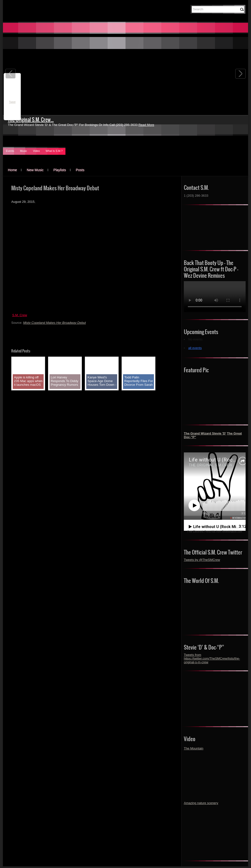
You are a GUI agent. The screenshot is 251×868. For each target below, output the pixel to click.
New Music (35, 170)
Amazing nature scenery (201, 803)
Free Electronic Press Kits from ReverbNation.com (215, 532)
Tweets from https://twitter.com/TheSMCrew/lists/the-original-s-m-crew (212, 658)
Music (24, 151)
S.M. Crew (20, 315)
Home (12, 170)
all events (195, 348)
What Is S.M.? (54, 151)
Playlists (60, 170)
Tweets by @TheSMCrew (202, 560)
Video (36, 151)
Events (10, 151)
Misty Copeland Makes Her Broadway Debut (54, 323)
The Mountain (194, 748)
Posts (80, 170)
